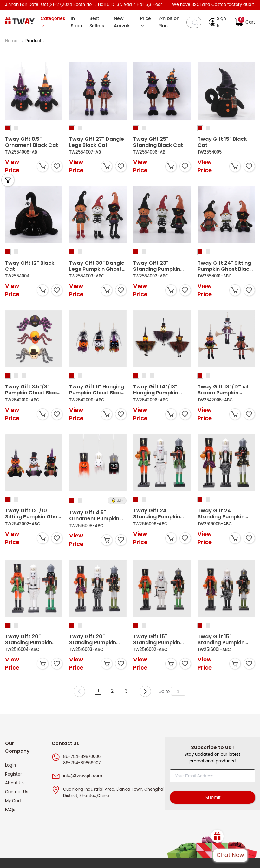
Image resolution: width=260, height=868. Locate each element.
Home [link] (12, 41)
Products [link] (35, 41)
